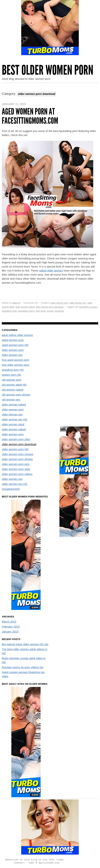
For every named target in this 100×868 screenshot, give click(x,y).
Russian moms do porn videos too (23, 667)
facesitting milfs (9, 311)
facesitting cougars (88, 307)
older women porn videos (17, 474)
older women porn (13, 434)
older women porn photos (17, 459)
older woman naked (14, 404)
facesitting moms (26, 311)
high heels (41, 311)
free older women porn (16, 365)
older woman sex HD (15, 419)
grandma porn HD (13, 370)
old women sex (11, 400)
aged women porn (13, 340)
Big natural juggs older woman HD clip (25, 644)
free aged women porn (16, 360)
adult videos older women (17, 335)
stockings (59, 311)
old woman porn (12, 380)
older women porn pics (16, 464)
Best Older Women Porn (48, 70)
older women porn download (50, 307)
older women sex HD (15, 484)
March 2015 (9, 622)
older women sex (12, 479)
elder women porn (60, 303)
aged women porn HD (15, 345)
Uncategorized (11, 489)
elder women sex (78, 303)
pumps (50, 311)
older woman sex (12, 414)
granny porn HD (12, 375)
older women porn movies (18, 454)
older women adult (13, 424)
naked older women (51, 270)
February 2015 (11, 627)
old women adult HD (14, 385)
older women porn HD (15, 449)
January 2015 (10, 632)
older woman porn (13, 409)
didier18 (16, 303)
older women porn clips (16, 439)
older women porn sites (16, 469)
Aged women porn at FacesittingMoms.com (30, 116)
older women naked (25, 307)
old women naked (13, 390)
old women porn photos (16, 395)
